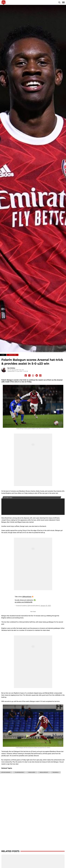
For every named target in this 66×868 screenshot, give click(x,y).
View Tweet (33, 612)
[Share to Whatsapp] (33, 375)
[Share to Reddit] (37, 375)
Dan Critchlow (11, 368)
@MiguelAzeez (27, 597)
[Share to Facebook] (26, 375)
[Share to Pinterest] (40, 375)
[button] (59, 2)
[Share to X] (29, 375)
